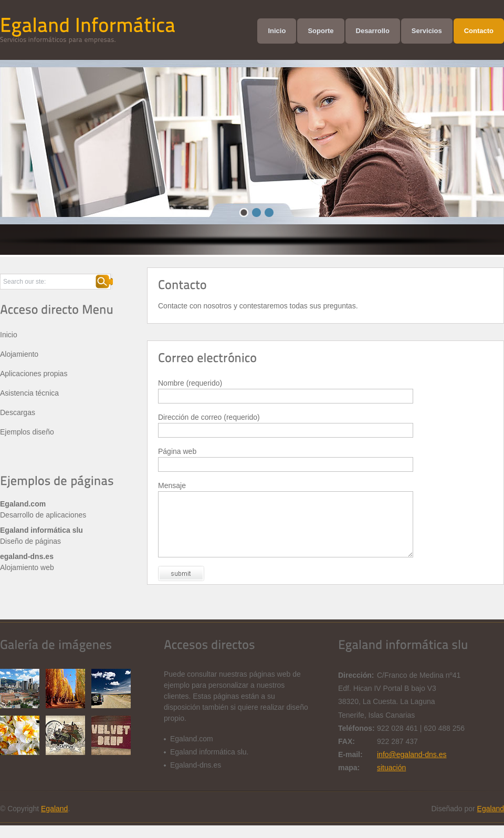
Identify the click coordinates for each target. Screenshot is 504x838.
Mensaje (172, 485)
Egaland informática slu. (209, 764)
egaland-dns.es (27, 556)
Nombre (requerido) (190, 383)
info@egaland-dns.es (412, 767)
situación (391, 780)
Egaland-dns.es (196, 778)
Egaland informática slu (41, 530)
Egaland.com (23, 504)
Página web (177, 451)
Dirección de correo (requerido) (209, 417)
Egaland (54, 821)
